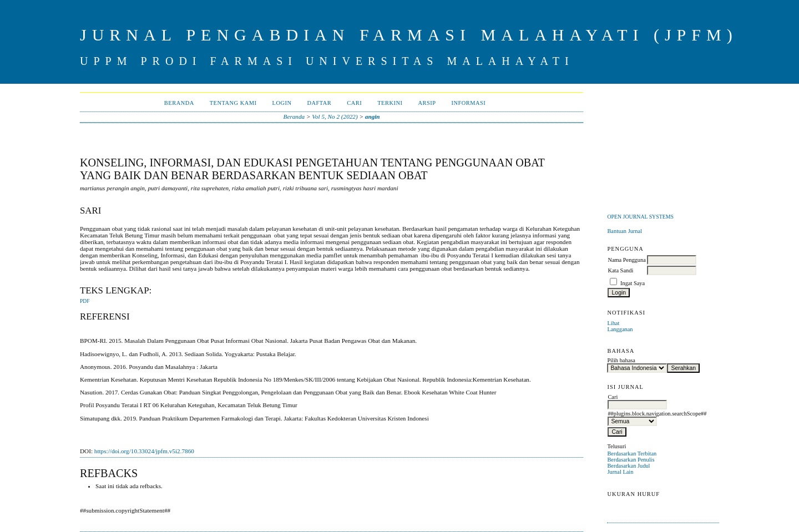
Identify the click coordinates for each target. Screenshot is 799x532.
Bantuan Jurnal (624, 231)
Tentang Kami (233, 103)
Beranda (179, 103)
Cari (354, 103)
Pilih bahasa (621, 360)
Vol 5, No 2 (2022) (335, 116)
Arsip (427, 103)
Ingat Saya (633, 283)
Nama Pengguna (626, 260)
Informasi (468, 103)
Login (282, 103)
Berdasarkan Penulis (631, 460)
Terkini (390, 103)
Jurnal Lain (620, 472)
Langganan (620, 329)
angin (373, 116)
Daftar (319, 103)
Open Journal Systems (640, 217)
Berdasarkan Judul (628, 466)
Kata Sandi (620, 270)
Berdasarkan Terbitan (632, 454)
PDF (85, 301)
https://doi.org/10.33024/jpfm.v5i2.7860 (144, 451)
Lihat (613, 323)
